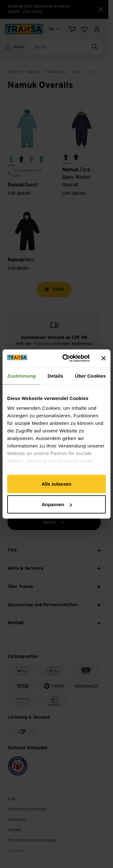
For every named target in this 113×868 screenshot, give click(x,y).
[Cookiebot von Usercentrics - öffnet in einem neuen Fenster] (66, 358)
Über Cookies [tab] (90, 376)
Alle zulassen (56, 484)
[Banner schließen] (104, 358)
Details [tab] (56, 376)
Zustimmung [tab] (22, 376)
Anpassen (57, 504)
